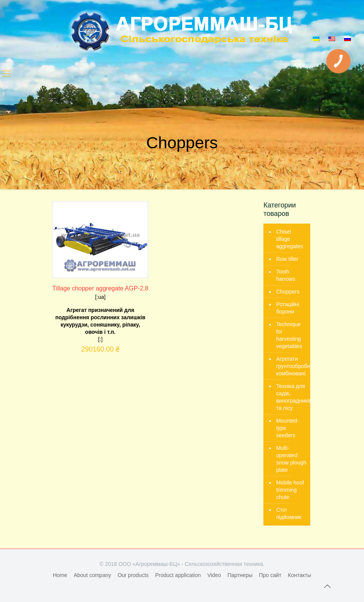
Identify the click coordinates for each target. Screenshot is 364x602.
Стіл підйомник (289, 513)
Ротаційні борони (288, 308)
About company (92, 575)
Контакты (299, 575)
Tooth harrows (286, 275)
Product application (178, 575)
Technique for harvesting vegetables (289, 335)
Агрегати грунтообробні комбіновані (291, 366)
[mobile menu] (7, 74)
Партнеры (240, 575)
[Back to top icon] (327, 586)
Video (214, 575)
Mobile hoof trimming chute (290, 490)
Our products (133, 575)
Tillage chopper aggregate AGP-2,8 (100, 288)
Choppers (288, 292)
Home (60, 575)
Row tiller (287, 259)
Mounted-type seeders (287, 428)
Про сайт (270, 575)
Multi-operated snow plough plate (291, 459)
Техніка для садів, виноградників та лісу (291, 397)
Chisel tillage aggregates (290, 239)
